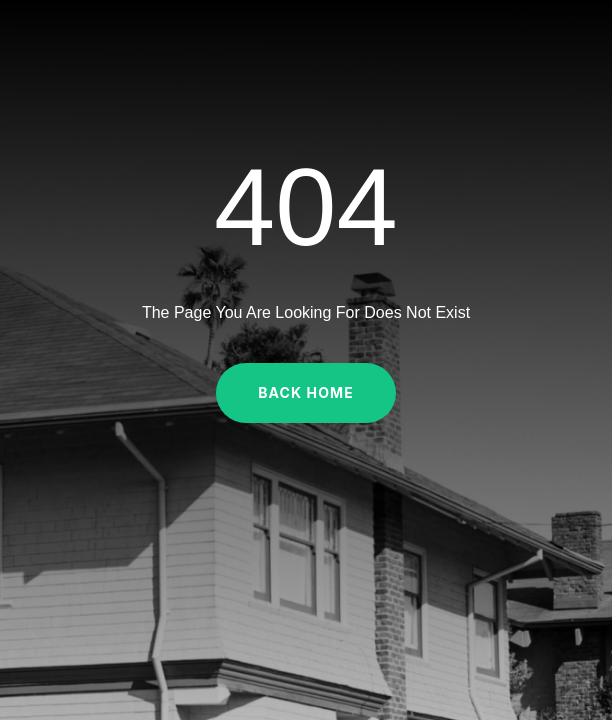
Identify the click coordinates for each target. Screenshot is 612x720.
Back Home (306, 392)
